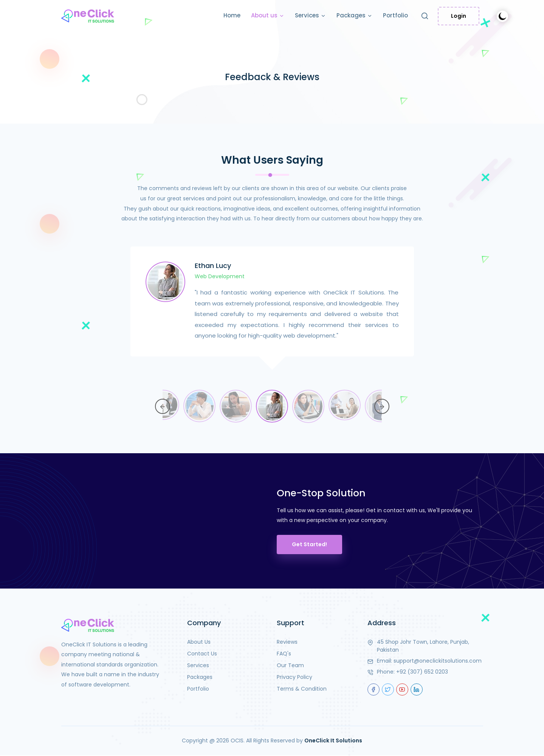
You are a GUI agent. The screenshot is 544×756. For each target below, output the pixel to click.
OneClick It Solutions (333, 741)
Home (232, 15)
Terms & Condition (302, 689)
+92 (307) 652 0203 (422, 672)
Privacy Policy (294, 677)
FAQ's (284, 654)
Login (459, 16)
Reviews (287, 642)
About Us (199, 642)
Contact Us (202, 654)
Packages (354, 16)
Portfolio (395, 15)
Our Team (290, 665)
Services (310, 16)
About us (268, 16)
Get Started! (309, 544)
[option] (272, 313)
